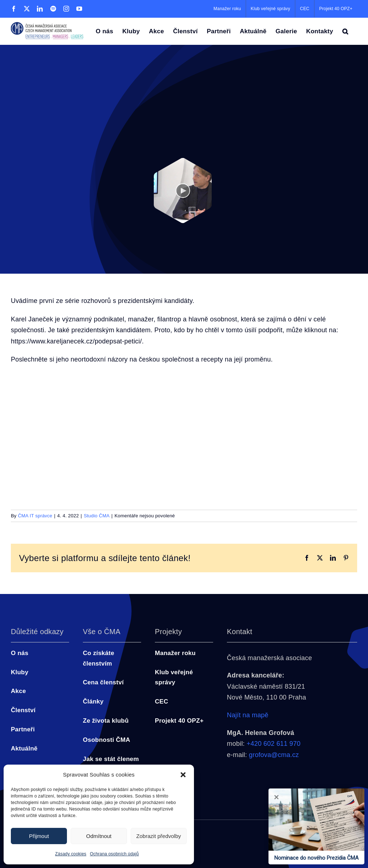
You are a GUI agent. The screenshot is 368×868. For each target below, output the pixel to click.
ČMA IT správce (35, 516)
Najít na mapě (248, 715)
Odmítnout (99, 836)
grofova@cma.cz (274, 755)
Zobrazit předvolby (159, 836)
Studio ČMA (96, 516)
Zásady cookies (71, 854)
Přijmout (39, 836)
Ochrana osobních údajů (115, 854)
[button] (183, 775)
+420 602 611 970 (274, 744)
